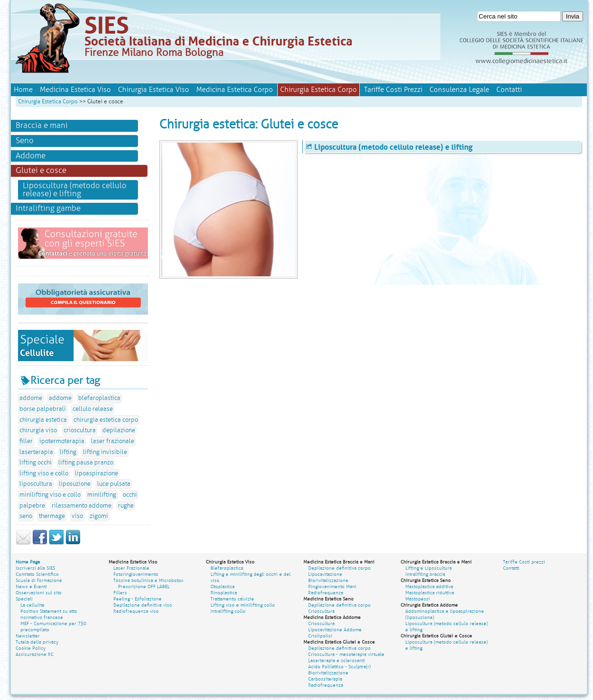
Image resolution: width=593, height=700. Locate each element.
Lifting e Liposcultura (429, 568)
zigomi (99, 516)
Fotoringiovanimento (136, 574)
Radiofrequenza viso (136, 611)
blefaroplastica (99, 398)
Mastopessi (418, 599)
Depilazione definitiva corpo (339, 568)
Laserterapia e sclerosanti (337, 660)
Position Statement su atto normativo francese (49, 614)
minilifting (102, 495)
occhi (130, 495)
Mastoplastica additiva (429, 586)
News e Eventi (31, 586)
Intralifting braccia (425, 574)
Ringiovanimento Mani (332, 586)
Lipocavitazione (325, 574)
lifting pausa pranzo (86, 463)
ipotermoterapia (62, 441)
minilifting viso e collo (50, 495)
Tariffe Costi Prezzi (393, 90)
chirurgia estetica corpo (106, 420)
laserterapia (36, 452)
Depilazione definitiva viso (143, 605)
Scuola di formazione (39, 580)
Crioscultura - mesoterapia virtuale (346, 654)
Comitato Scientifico (37, 574)
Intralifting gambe (48, 208)
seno (26, 516)
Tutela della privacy (37, 642)
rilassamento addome (82, 506)
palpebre (32, 506)
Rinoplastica (224, 593)
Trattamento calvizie (232, 599)
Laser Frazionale (131, 568)
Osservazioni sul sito (39, 593)
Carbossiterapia (325, 679)
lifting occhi (36, 463)
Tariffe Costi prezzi (524, 562)
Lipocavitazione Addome (335, 630)
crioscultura (80, 430)
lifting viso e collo (44, 473)
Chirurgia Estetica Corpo (48, 101)
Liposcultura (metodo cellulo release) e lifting (75, 190)
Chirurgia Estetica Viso (154, 90)
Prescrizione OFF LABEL (144, 586)
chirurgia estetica (43, 420)
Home (23, 90)
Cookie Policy (31, 648)
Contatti (509, 90)
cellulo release (93, 409)
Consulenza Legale (459, 90)
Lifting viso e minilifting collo (243, 605)
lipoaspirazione (96, 473)
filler (26, 441)
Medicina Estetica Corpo (235, 90)
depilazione (119, 430)
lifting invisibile (105, 452)
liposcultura (36, 484)
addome (31, 398)
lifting (68, 452)
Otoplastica (223, 586)
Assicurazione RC (35, 654)
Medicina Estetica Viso (75, 90)
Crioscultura (321, 611)
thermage (52, 516)
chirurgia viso (38, 430)
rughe (126, 506)
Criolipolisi (320, 636)
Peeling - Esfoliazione (137, 599)
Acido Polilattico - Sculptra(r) (339, 667)
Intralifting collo (228, 611)
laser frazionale (113, 441)
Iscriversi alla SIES (35, 568)
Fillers (120, 593)
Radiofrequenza (326, 593)
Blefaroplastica (227, 568)
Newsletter (28, 636)
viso (77, 516)
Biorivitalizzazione (328, 580)
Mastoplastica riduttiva (430, 593)
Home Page (28, 562)
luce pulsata (114, 484)
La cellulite (32, 605)
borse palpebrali (43, 409)
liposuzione (75, 484)
